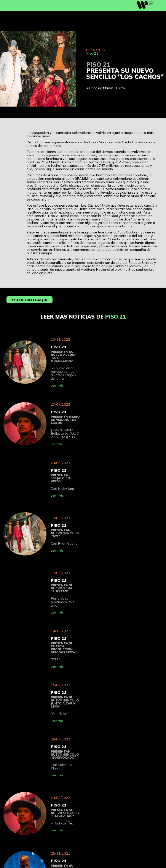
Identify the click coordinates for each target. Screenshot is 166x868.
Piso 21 (92, 53)
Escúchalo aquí (30, 300)
